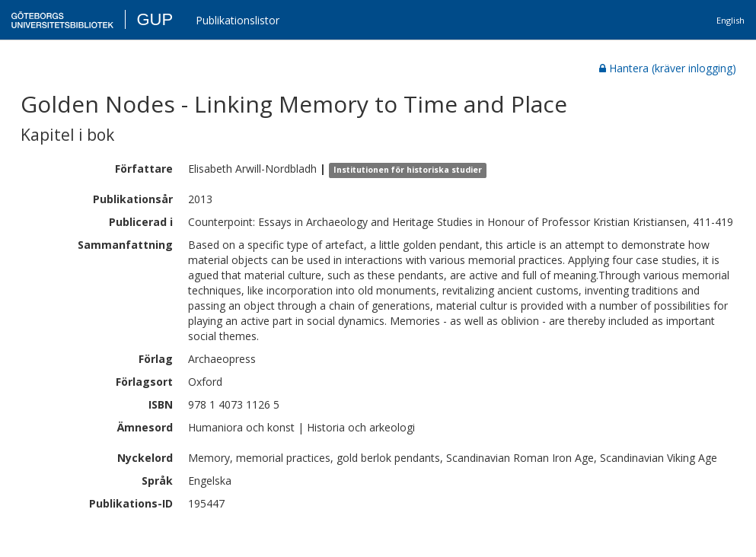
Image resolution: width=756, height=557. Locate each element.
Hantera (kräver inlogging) (668, 68)
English (730, 20)
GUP (155, 19)
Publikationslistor (238, 20)
